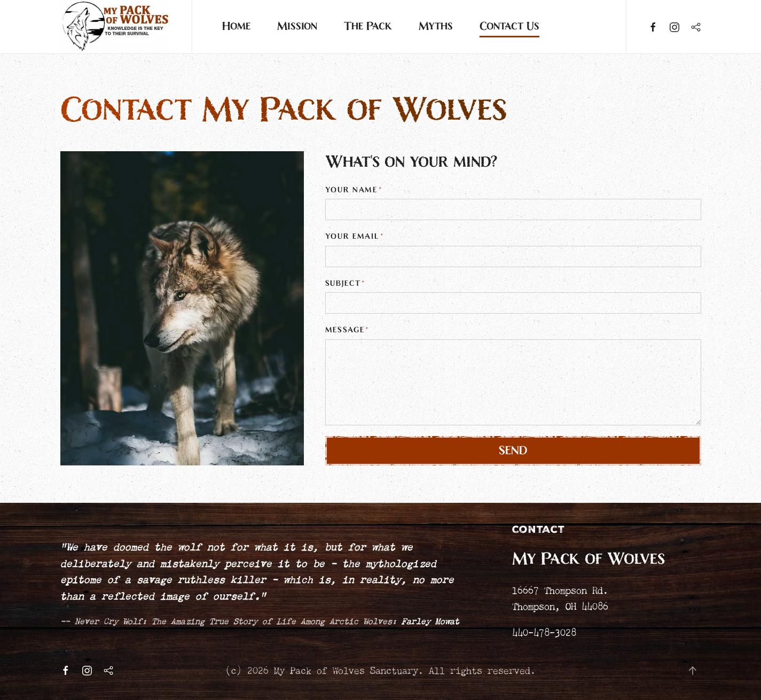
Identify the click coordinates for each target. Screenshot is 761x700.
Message (347, 330)
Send (513, 451)
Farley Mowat (430, 620)
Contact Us (509, 26)
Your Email (355, 236)
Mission (297, 26)
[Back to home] (115, 27)
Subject (346, 283)
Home (236, 26)
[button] (693, 671)
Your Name (354, 190)
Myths (436, 26)
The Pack (368, 26)
